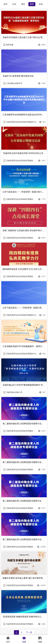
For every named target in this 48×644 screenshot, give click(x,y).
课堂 (23, 4)
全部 (5, 4)
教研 (32, 4)
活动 (14, 4)
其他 (41, 4)
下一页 (29, 632)
